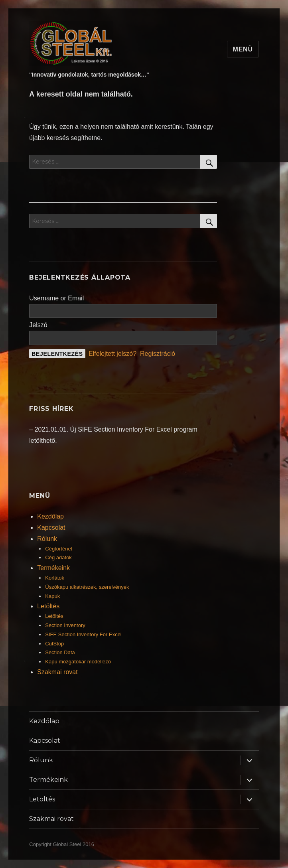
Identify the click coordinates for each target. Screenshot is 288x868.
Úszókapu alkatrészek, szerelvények (87, 587)
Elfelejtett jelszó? (112, 354)
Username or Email (56, 298)
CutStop (54, 644)
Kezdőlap (50, 516)
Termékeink (53, 568)
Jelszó (38, 325)
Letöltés (48, 606)
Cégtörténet (59, 549)
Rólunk (47, 539)
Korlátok (55, 578)
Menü (243, 49)
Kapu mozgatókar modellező (78, 662)
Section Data (60, 652)
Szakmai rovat (57, 672)
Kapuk (52, 596)
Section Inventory (65, 625)
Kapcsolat (51, 528)
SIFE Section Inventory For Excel (83, 634)
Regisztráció (158, 354)
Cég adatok (58, 557)
